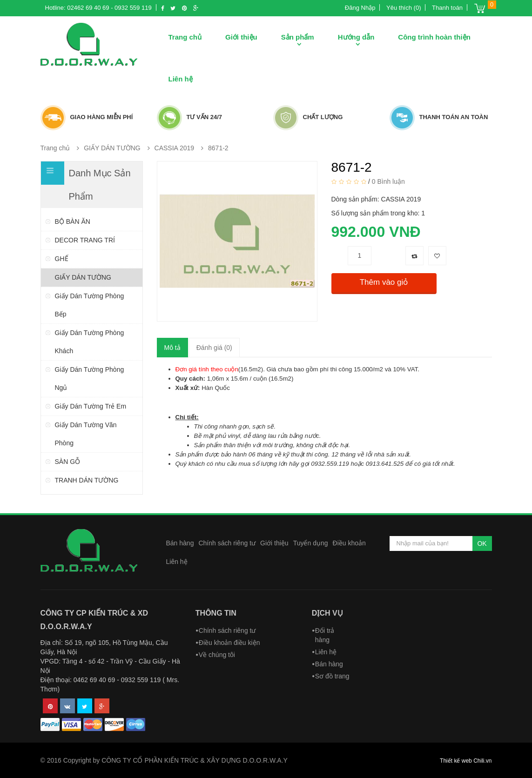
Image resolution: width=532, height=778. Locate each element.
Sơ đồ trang (332, 676)
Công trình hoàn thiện (434, 37)
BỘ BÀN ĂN (73, 221)
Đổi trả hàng (325, 635)
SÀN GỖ (68, 462)
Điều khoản (349, 543)
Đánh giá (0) (214, 348)
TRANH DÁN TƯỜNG (87, 480)
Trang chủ (185, 37)
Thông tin (216, 613)
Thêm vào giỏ (384, 282)
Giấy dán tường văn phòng (86, 434)
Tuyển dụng (311, 543)
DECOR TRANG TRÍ (85, 240)
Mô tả (172, 348)
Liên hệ (181, 79)
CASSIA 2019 (175, 148)
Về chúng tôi (217, 655)
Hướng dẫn (356, 37)
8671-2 (218, 148)
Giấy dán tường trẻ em (91, 406)
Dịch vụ (327, 613)
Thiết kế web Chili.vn (466, 761)
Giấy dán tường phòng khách (90, 342)
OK (482, 543)
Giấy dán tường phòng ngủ (90, 379)
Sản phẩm (298, 37)
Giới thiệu (241, 37)
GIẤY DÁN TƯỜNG (112, 148)
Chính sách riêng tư (227, 543)
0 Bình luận (388, 181)
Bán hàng (180, 543)
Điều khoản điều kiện (229, 643)
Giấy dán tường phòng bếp (90, 305)
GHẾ (62, 259)
